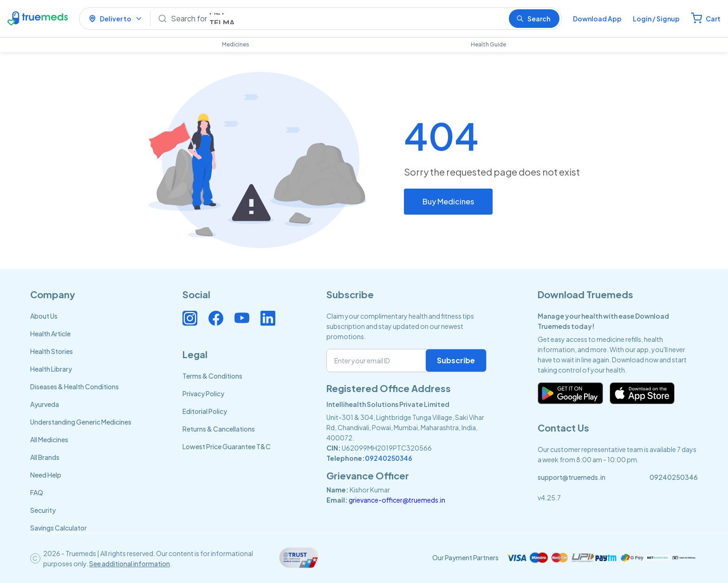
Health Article (50, 334)
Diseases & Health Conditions (75, 386)
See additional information (130, 563)
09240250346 (389, 458)
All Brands (45, 457)
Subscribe (456, 360)
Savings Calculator (58, 528)
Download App (597, 19)
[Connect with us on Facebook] (216, 318)
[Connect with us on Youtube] (242, 318)
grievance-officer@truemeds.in (397, 500)
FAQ (37, 492)
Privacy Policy (203, 393)
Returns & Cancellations (219, 429)
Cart (713, 19)
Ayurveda (45, 404)
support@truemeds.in (572, 477)
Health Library (51, 369)
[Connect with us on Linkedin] (268, 318)
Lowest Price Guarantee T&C (227, 446)
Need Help (46, 475)
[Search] (336, 19)
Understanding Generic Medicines (81, 422)
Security (43, 510)
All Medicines (49, 439)
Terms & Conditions (212, 376)
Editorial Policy (205, 411)
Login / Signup (656, 19)
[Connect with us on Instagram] (190, 318)
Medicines (236, 44)
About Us (44, 316)
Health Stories (52, 351)
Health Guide (488, 44)
